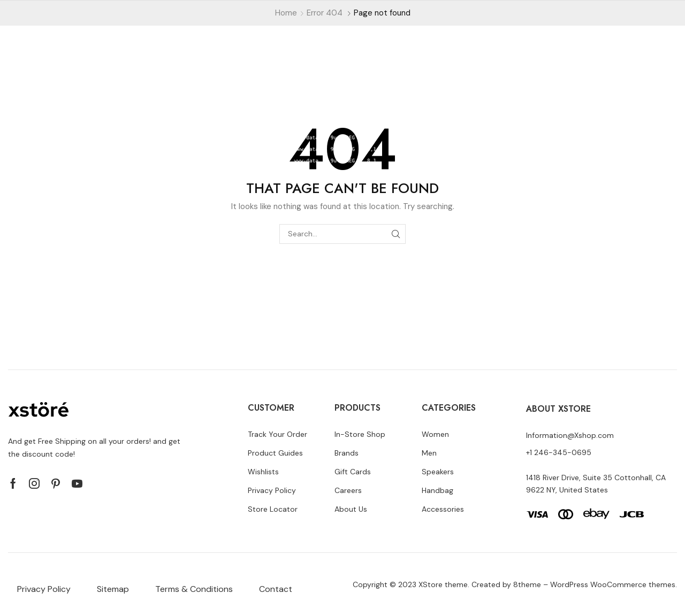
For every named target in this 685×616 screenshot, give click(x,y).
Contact (276, 589)
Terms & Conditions (194, 589)
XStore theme (443, 584)
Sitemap (113, 589)
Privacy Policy (44, 589)
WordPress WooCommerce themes (613, 584)
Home (286, 13)
